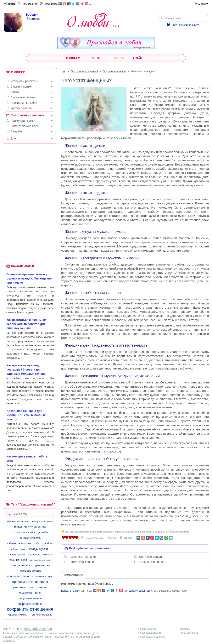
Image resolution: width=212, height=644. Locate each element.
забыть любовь (44, 543)
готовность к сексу (23, 532)
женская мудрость (30, 538)
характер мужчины (18, 615)
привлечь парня (45, 576)
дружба (43, 532)
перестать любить (30, 571)
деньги (150, 532)
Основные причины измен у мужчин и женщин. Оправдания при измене (29, 278)
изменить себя (18, 560)
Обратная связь (189, 633)
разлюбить (19, 587)
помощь (160, 532)
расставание (38, 587)
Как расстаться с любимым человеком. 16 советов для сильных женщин (26, 324)
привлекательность (20, 576)
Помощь (185, 629)
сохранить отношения (30, 609)
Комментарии (73, 575)
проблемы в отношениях (30, 582)
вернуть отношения (43, 522)
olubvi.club (9, 640)
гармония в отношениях (30, 527)
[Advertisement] (30, 174)
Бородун (32, 15)
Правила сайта (147, 629)
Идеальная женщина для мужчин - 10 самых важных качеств (26, 415)
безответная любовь (18, 522)
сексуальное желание (30, 598)
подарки (140, 532)
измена (48, 555)
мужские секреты (21, 565)
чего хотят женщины (77, 532)
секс (38, 593)
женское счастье (124, 532)
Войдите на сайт (71, 591)
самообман (25, 593)
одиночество (42, 565)
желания (184, 532)
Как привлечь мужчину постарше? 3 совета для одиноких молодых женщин (26, 370)
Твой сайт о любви (38, 629)
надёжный (172, 532)
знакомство (34, 555)
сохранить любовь (30, 604)
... (75, 3)
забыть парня (18, 549)
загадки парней (17, 555)
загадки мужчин (39, 549)
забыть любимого (19, 543)
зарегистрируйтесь (140, 591)
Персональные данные (152, 637)
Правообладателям (150, 633)
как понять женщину (102, 532)
